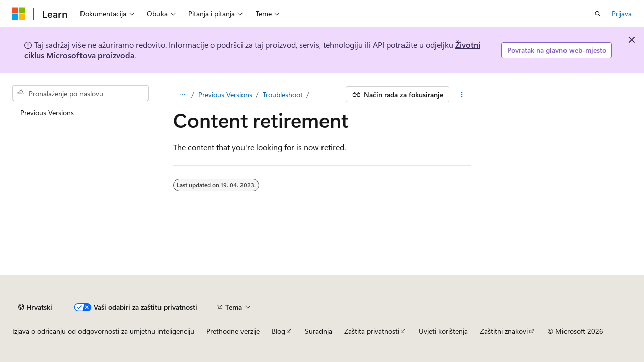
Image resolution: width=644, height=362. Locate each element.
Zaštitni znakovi (504, 331)
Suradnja (318, 331)
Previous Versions (225, 94)
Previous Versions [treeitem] (47, 112)
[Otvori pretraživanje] (598, 14)
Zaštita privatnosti (372, 331)
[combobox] (80, 94)
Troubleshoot (283, 94)
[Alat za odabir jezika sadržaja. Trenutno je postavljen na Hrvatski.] (35, 307)
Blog (278, 331)
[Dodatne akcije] (462, 95)
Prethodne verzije (233, 331)
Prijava (622, 13)
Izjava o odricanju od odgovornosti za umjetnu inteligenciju (103, 331)
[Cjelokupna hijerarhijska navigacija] (182, 95)
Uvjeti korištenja (443, 331)
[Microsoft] (19, 14)
